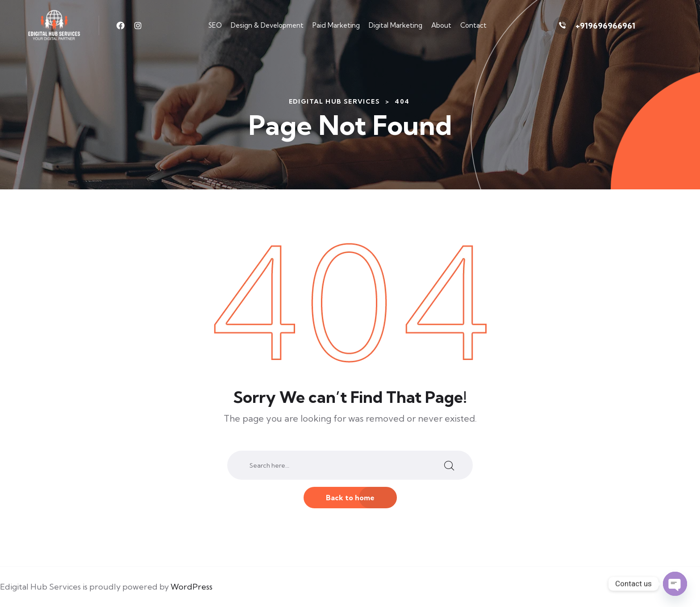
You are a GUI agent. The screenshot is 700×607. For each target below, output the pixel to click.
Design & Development (267, 25)
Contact (473, 25)
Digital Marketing (396, 25)
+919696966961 (605, 26)
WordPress (192, 587)
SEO (215, 25)
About (441, 25)
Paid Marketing (336, 25)
